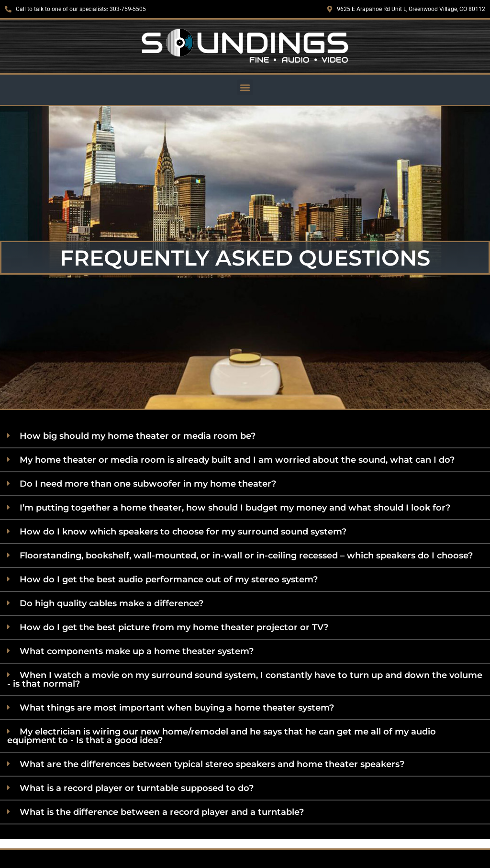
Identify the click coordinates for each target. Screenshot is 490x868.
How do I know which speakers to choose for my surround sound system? (183, 532)
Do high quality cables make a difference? (111, 603)
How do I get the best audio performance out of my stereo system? (169, 579)
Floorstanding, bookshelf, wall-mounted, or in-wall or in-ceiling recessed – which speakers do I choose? (246, 556)
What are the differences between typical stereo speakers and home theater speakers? (212, 764)
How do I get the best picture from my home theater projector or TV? (174, 627)
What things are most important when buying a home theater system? (177, 708)
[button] (245, 87)
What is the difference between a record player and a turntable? (162, 812)
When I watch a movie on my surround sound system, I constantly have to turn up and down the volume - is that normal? (245, 679)
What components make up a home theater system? (137, 651)
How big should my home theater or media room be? (138, 436)
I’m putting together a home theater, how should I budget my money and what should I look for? (235, 508)
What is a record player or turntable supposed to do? (137, 788)
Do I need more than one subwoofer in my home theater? (148, 484)
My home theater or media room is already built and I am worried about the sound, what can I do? (237, 460)
